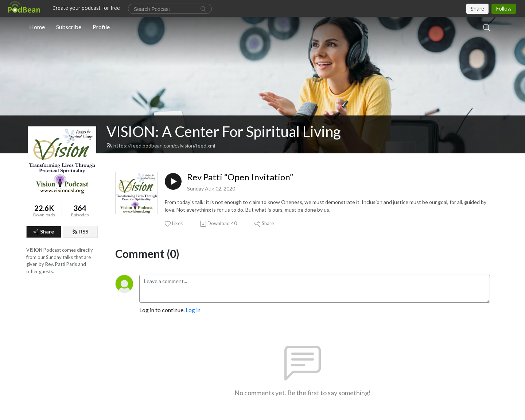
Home (37, 27)
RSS (80, 231)
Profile (101, 27)
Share (44, 231)
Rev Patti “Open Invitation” (240, 177)
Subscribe (69, 27)
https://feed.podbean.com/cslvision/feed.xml (161, 146)
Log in (193, 310)
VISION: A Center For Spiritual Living (224, 132)
